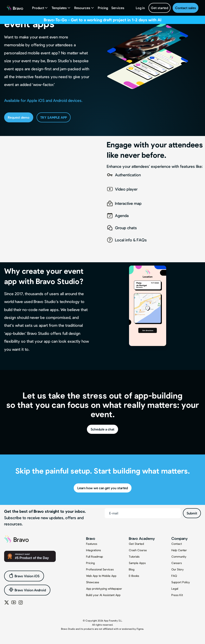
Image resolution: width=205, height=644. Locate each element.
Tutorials (134, 556)
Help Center (179, 550)
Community (179, 556)
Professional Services (100, 569)
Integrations (94, 550)
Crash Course (138, 550)
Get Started (136, 544)
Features (92, 544)
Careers (177, 563)
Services (118, 8)
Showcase (93, 582)
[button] (40, 8)
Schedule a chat (102, 429)
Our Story (178, 569)
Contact (177, 544)
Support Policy (181, 582)
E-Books (134, 576)
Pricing (103, 8)
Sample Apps (137, 563)
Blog (132, 569)
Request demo (19, 117)
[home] (15, 8)
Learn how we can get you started (103, 488)
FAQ (174, 576)
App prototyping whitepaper (104, 589)
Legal (175, 589)
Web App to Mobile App (101, 576)
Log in (140, 8)
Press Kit (177, 595)
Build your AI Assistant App (103, 595)
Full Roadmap (95, 556)
